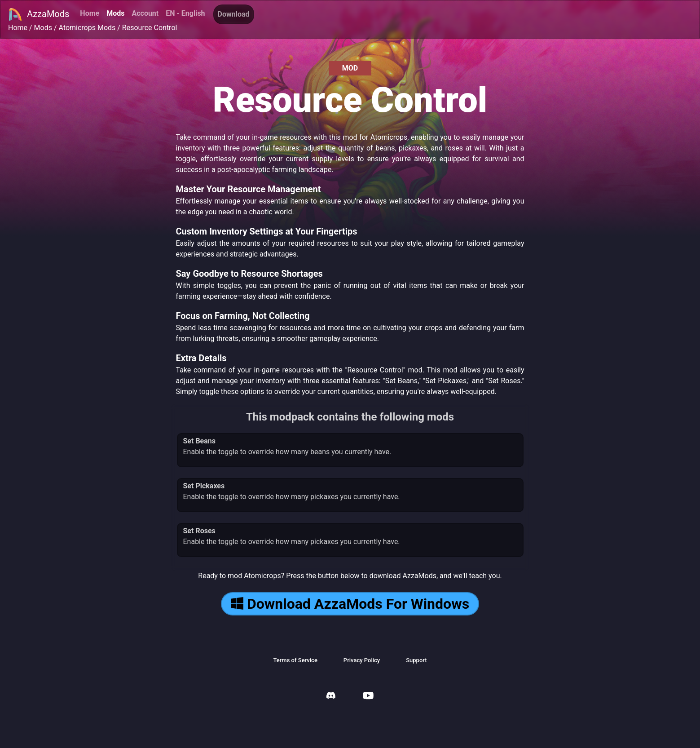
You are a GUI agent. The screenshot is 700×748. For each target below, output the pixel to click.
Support (416, 660)
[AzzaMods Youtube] (368, 697)
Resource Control (150, 28)
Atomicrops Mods (87, 28)
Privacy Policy (362, 660)
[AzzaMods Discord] (331, 697)
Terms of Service (295, 660)
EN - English (185, 13)
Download (234, 14)
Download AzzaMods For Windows (350, 604)
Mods (115, 13)
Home (90, 13)
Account (145, 13)
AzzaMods (39, 14)
